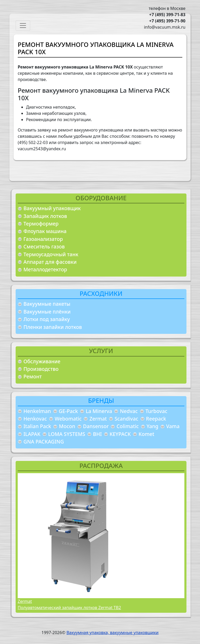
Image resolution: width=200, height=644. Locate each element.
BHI (97, 434)
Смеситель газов (44, 246)
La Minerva (99, 411)
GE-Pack (68, 411)
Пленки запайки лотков (53, 327)
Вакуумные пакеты (47, 304)
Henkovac (35, 419)
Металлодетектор (45, 269)
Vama (173, 426)
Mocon (67, 426)
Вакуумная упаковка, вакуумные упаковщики (113, 633)
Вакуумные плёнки (47, 312)
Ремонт (33, 376)
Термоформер (41, 224)
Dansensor (96, 426)
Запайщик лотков (45, 216)
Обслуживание (42, 361)
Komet (146, 434)
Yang (152, 426)
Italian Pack (37, 426)
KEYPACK (120, 434)
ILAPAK (32, 434)
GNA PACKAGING (44, 442)
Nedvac (129, 411)
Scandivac (126, 419)
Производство (41, 369)
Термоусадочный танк (51, 254)
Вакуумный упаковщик (52, 208)
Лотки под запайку (47, 319)
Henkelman (37, 411)
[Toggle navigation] (23, 26)
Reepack (156, 419)
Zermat (98, 419)
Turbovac (157, 411)
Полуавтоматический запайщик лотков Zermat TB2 (69, 608)
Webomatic (68, 419)
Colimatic (127, 426)
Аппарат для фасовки (50, 262)
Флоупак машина (45, 231)
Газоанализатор (43, 239)
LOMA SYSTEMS (67, 434)
